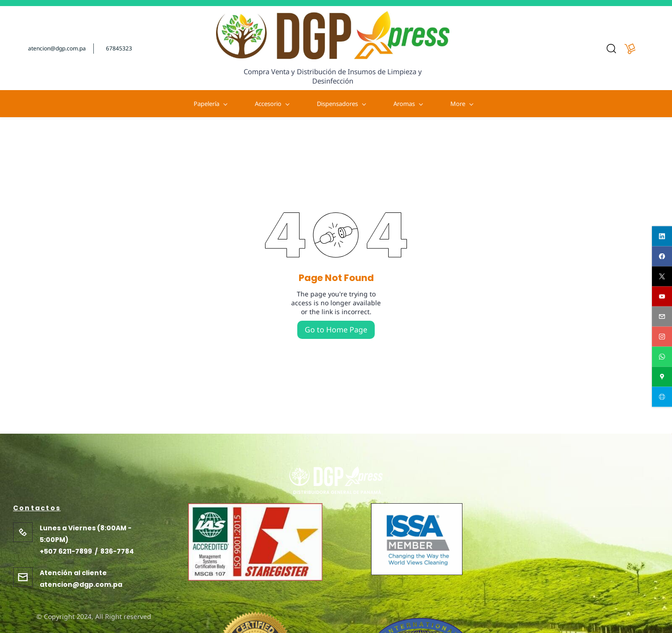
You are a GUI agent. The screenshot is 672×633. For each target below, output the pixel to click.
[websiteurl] (662, 397)
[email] (662, 317)
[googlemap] (662, 377)
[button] (611, 49)
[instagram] (662, 337)
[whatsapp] (662, 357)
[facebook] (662, 257)
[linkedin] (662, 236)
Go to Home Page (336, 330)
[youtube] (662, 297)
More (623, 104)
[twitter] (662, 277)
